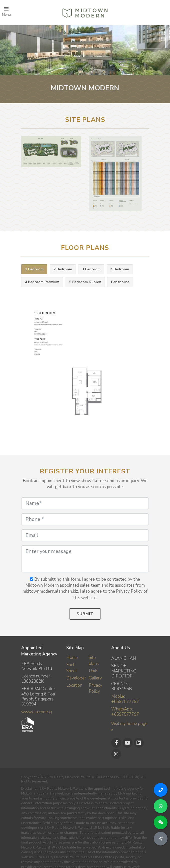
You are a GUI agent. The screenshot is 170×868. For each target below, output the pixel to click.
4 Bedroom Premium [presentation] (42, 282)
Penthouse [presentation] (120, 282)
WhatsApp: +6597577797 (125, 712)
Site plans (94, 661)
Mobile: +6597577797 (125, 699)
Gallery (95, 678)
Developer (76, 678)
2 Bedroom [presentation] (63, 269)
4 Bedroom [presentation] (120, 269)
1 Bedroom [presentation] (34, 269)
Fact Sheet (72, 668)
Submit (85, 614)
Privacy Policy (95, 688)
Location (74, 685)
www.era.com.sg (36, 712)
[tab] (34, 269)
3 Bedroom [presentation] (91, 269)
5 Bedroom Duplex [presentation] (85, 282)
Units (93, 671)
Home (72, 658)
